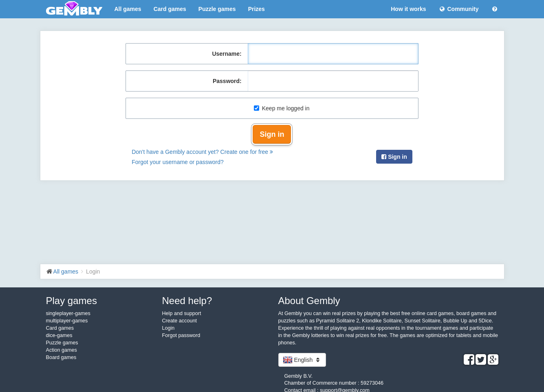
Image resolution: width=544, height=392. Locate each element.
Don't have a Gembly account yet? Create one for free (202, 152)
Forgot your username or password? (178, 162)
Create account (179, 321)
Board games (61, 357)
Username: (227, 54)
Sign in (272, 134)
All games (128, 9)
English (302, 360)
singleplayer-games (68, 313)
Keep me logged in (282, 108)
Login (168, 328)
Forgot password (181, 335)
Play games (72, 301)
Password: (227, 81)
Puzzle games (217, 9)
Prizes (257, 9)
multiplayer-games (67, 321)
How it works (408, 9)
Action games (62, 350)
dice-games (59, 335)
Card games (170, 9)
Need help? (187, 301)
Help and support (182, 313)
